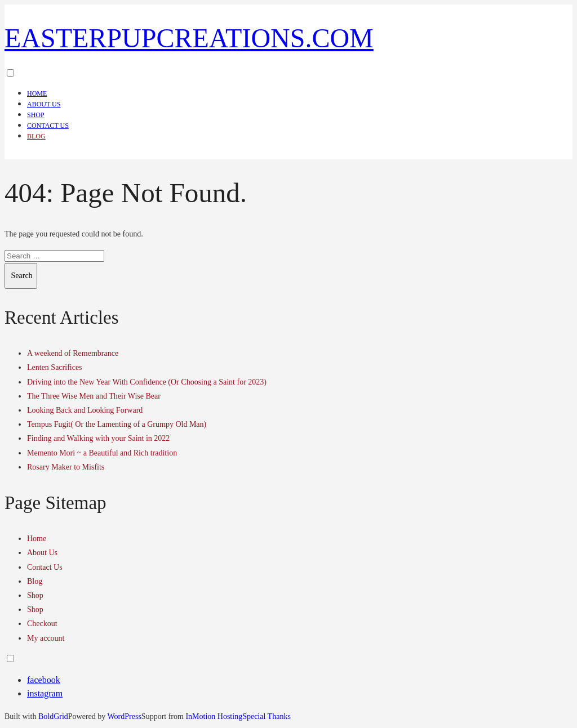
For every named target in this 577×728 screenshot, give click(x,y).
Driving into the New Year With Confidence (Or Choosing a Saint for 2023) (147, 382)
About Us (44, 104)
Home (37, 93)
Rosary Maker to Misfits (66, 467)
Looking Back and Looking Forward (85, 410)
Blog (36, 136)
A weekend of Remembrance (73, 353)
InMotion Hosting (214, 716)
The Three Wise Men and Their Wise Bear (94, 396)
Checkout (42, 624)
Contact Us (48, 126)
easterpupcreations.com (189, 38)
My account (46, 638)
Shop (36, 115)
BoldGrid (53, 716)
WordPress (125, 716)
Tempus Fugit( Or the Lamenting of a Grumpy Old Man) (117, 424)
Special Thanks (267, 716)
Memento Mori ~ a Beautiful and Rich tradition (102, 453)
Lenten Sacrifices (55, 367)
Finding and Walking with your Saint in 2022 (98, 438)
